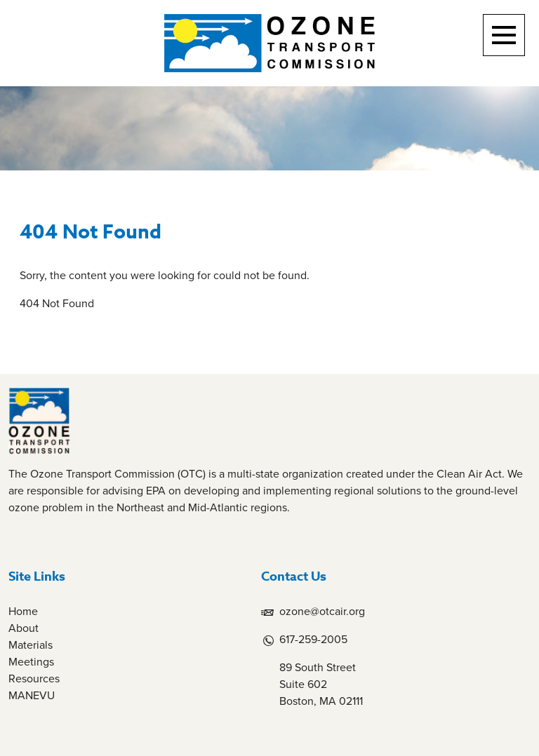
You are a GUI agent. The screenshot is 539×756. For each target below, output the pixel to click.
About (24, 628)
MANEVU (32, 695)
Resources (34, 679)
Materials (31, 645)
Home (23, 611)
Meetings (31, 662)
